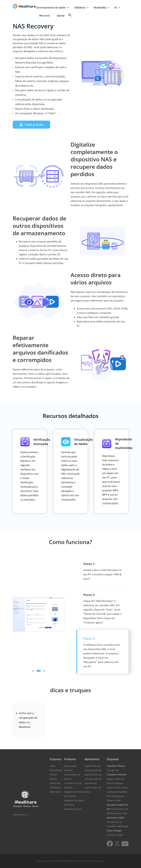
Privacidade (56, 770)
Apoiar (61, 16)
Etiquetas (113, 759)
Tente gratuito (31, 125)
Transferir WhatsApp (117, 826)
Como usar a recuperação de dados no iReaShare (28, 720)
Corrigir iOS (113, 770)
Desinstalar (56, 792)
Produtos (70, 759)
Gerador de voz (115, 822)
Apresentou (92, 759)
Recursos (45, 16)
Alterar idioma (19, 815)
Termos (54, 775)
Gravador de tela (73, 809)
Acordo (53, 779)
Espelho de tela (93, 766)
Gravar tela (122, 813)
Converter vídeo (115, 835)
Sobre (53, 766)
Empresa (55, 759)
